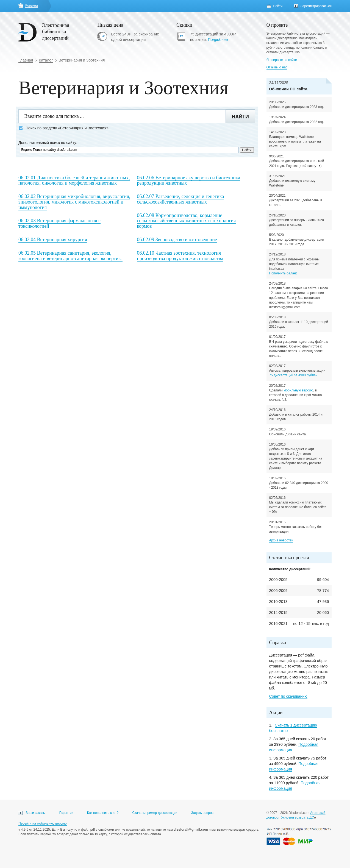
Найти (240, 117)
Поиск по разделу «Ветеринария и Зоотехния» (63, 128)
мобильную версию (298, 390)
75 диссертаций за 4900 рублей (293, 375)
